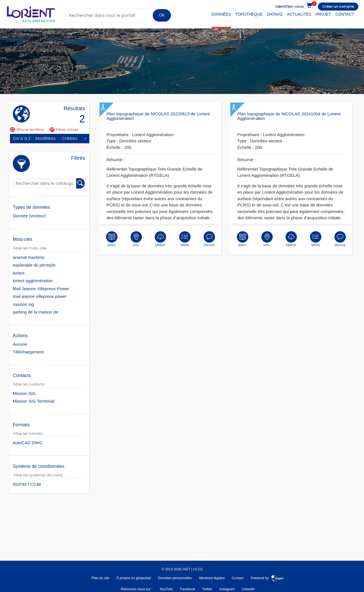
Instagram (227, 589)
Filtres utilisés (64, 130)
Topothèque (249, 14)
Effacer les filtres (27, 130)
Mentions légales (212, 578)
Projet (323, 14)
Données (221, 14)
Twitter (207, 589)
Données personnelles (175, 578)
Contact (345, 14)
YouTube (166, 589)
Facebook (188, 589)
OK (162, 15)
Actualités (299, 14)
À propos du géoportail (134, 578)
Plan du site (101, 578)
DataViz (275, 14)
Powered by (267, 578)
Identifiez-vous (289, 6)
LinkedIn (248, 589)
